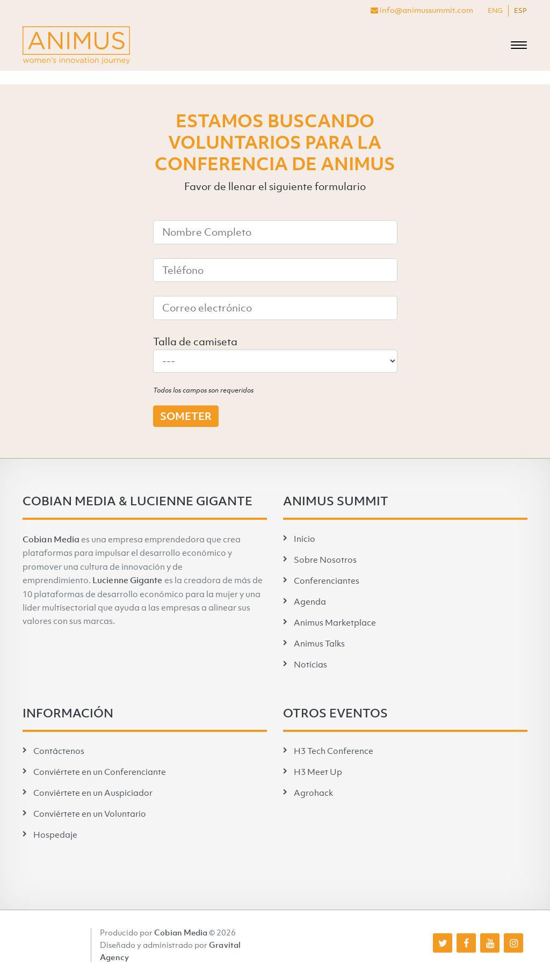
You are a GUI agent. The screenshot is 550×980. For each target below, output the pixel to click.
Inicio (305, 539)
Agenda (310, 601)
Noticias (310, 664)
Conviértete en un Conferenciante (100, 772)
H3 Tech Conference (334, 751)
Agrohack (313, 793)
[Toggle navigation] (519, 46)
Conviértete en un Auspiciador (93, 793)
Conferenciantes (327, 580)
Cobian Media (51, 539)
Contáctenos (59, 751)
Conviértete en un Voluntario (90, 814)
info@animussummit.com (422, 10)
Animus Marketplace (335, 622)
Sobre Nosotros (325, 560)
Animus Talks (319, 643)
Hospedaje (55, 834)
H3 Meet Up (318, 772)
